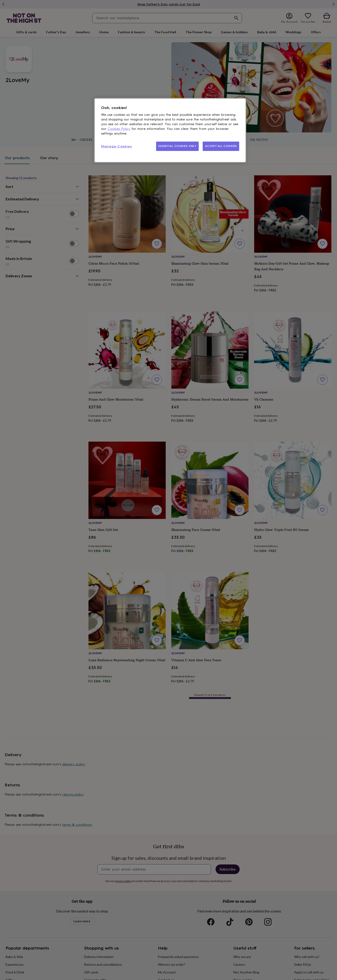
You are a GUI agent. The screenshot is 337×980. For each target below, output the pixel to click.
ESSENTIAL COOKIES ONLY (178, 146)
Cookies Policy (119, 129)
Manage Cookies (117, 146)
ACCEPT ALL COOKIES (221, 146)
